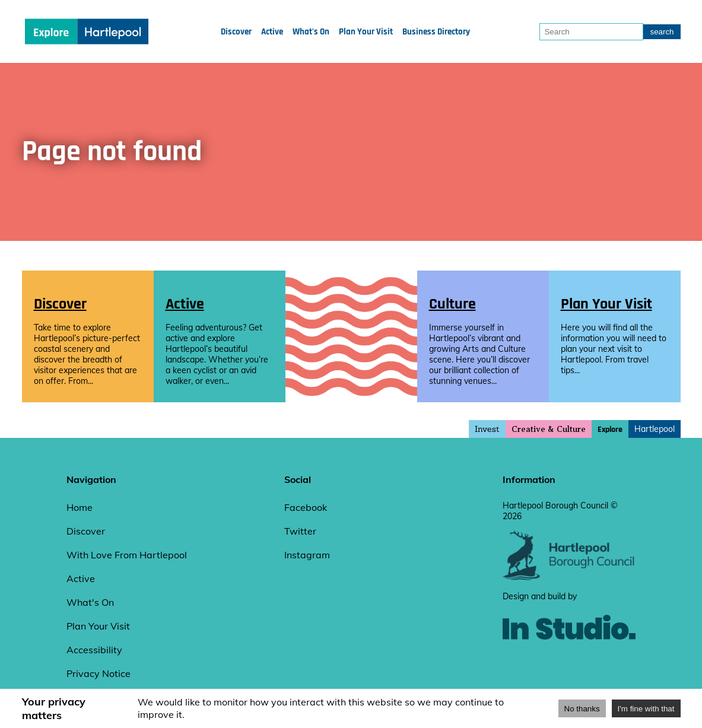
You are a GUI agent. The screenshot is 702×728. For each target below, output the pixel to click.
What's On (311, 32)
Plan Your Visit (366, 32)
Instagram (307, 555)
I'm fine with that (646, 709)
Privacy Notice (99, 673)
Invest (487, 429)
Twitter (300, 531)
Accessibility (94, 650)
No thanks (582, 709)
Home (80, 507)
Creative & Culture (549, 429)
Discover (236, 32)
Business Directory (436, 32)
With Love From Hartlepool (127, 555)
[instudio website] (569, 659)
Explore (610, 430)
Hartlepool (655, 429)
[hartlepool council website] (569, 577)
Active (272, 32)
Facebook (306, 507)
